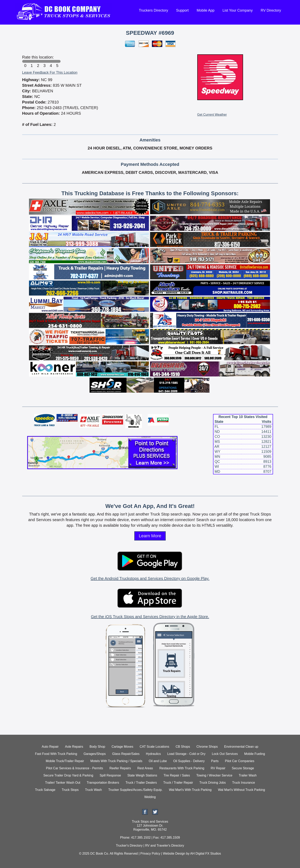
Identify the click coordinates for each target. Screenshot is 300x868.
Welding (150, 797)
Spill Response (110, 775)
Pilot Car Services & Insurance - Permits (74, 768)
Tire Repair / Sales (177, 775)
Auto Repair (50, 747)
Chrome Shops (207, 747)
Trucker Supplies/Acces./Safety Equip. (136, 790)
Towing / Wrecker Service (214, 775)
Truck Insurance (243, 783)
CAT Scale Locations (154, 747)
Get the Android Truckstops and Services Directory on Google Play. (150, 578)
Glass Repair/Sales (126, 754)
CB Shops (183, 747)
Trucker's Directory (129, 846)
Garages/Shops (95, 754)
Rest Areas (145, 768)
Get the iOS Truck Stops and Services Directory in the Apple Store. (150, 617)
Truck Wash (94, 790)
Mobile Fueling (255, 754)
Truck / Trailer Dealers (141, 783)
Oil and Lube (158, 761)
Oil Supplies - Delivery (189, 761)
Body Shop (97, 747)
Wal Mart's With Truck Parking (190, 790)
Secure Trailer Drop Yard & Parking (68, 775)
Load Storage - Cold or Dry (186, 754)
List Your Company (238, 10)
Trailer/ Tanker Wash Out (63, 783)
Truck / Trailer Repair (178, 783)
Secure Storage (243, 768)
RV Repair (218, 768)
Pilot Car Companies (240, 761)
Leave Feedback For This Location (50, 73)
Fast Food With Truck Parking (56, 754)
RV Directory (271, 10)
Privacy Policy (150, 854)
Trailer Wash (248, 775)
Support (182, 10)
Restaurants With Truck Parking (182, 768)
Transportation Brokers (103, 783)
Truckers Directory (153, 10)
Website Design (174, 854)
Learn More (150, 536)
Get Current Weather (212, 115)
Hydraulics (153, 754)
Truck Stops (70, 790)
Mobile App (206, 10)
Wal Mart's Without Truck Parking (241, 790)
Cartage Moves (122, 747)
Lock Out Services (225, 754)
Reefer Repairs (120, 768)
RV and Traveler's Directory (165, 846)
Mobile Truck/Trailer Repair (65, 761)
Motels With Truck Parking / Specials (116, 761)
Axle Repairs (74, 747)
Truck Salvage (45, 790)
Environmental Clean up (241, 747)
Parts (215, 761)
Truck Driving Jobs (213, 783)
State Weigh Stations (142, 775)
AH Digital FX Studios (206, 854)
